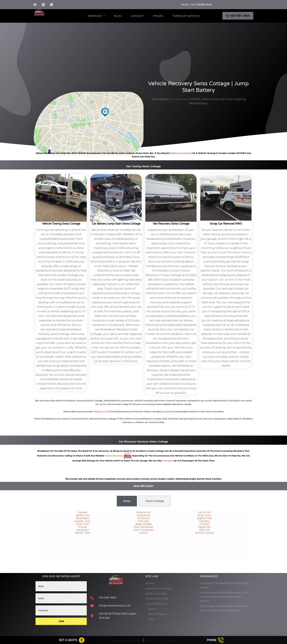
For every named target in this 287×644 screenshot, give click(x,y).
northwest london (204, 533)
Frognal (83, 527)
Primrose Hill (144, 512)
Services (97, 16)
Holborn (143, 533)
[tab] (127, 501)
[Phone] (215, 640)
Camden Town (83, 521)
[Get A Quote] (72, 640)
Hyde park (143, 521)
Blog (118, 16)
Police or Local (102, 411)
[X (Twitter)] (43, 5)
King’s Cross (204, 515)
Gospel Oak (204, 527)
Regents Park (204, 518)
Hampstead (83, 530)
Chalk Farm (83, 524)
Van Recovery (179, 99)
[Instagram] (52, 5)
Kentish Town (83, 533)
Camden (83, 512)
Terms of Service (186, 16)
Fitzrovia (204, 524)
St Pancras (143, 518)
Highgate (204, 521)
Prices (158, 16)
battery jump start (181, 153)
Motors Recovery (51, 19)
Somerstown (144, 515)
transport (168, 461)
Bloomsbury (83, 518)
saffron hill (204, 512)
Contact (137, 16)
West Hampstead (144, 527)
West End (204, 530)
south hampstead (143, 530)
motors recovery (114, 456)
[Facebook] (35, 5)
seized (167, 411)
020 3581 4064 (238, 16)
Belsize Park (83, 515)
